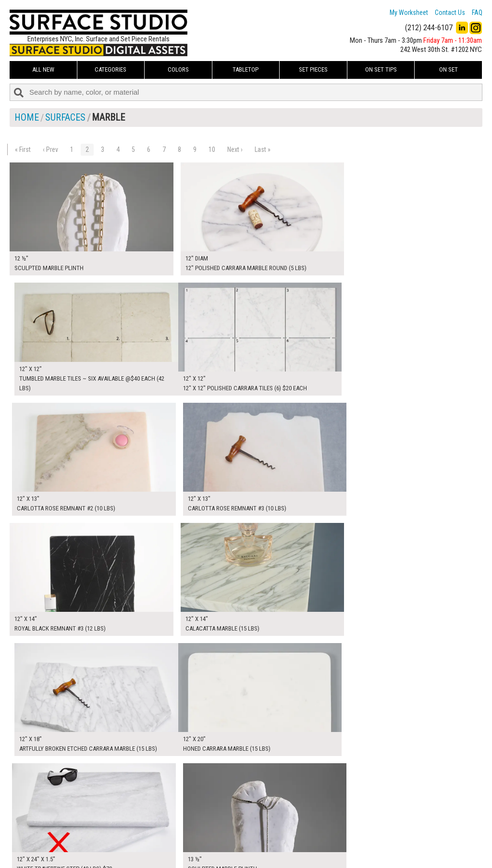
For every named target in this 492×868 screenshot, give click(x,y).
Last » (263, 149)
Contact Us (450, 12)
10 (212, 149)
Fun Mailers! (191, 852)
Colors (178, 69)
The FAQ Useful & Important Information (228, 841)
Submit (347, 841)
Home (27, 117)
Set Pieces (313, 69)
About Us (187, 830)
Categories (111, 69)
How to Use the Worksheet (211, 819)
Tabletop (246, 69)
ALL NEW (43, 69)
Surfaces (65, 117)
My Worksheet (409, 12)
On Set (449, 69)
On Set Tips (381, 69)
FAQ (477, 12)
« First (23, 149)
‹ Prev (50, 149)
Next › (235, 149)
